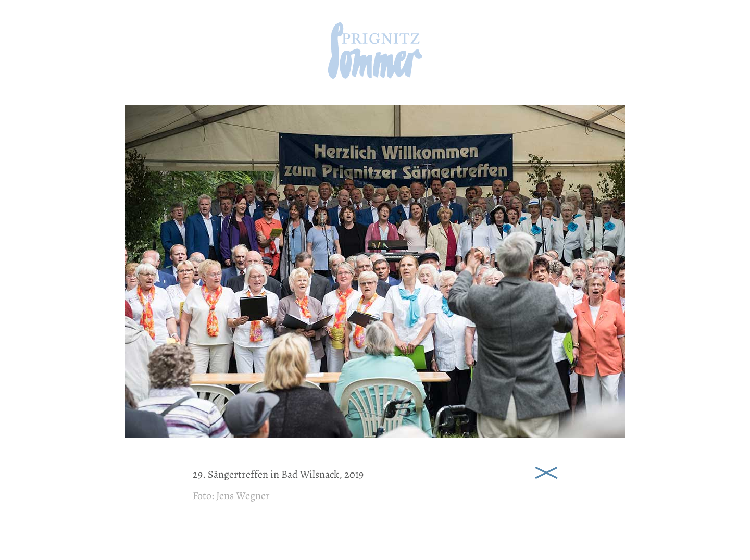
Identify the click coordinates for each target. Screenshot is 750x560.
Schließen (546, 471)
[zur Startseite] (375, 75)
